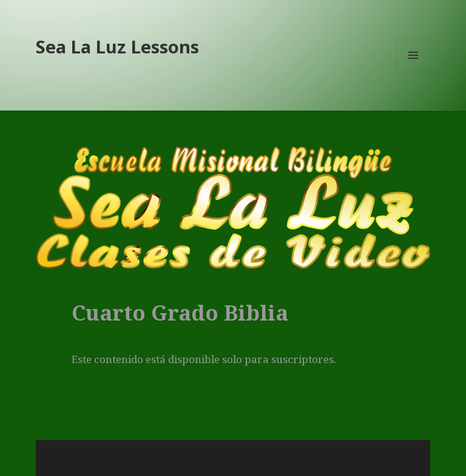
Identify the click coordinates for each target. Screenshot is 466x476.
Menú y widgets (414, 72)
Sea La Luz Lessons (117, 46)
